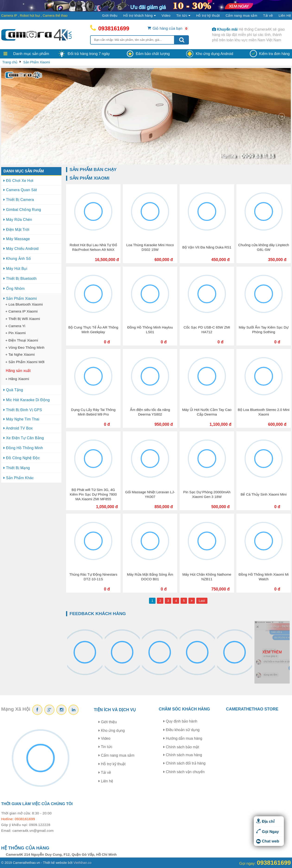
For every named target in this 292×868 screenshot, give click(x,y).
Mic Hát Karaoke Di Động (27, 400)
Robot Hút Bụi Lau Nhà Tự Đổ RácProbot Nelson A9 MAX (93, 247)
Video (166, 16)
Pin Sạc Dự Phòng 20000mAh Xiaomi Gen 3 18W (207, 494)
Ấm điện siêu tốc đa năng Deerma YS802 (150, 412)
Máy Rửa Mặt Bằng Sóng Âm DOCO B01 (150, 577)
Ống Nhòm (14, 289)
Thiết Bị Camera (19, 200)
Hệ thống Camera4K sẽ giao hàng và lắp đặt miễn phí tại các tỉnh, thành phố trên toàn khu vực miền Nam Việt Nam (248, 35)
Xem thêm (272, 652)
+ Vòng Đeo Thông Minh (25, 347)
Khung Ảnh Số (17, 259)
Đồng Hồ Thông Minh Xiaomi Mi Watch (263, 577)
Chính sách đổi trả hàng (184, 763)
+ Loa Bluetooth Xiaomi (24, 304)
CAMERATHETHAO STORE (252, 709)
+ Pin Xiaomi (16, 333)
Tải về (268, 16)
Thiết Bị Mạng (17, 468)
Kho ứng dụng (112, 731)
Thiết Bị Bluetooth (20, 279)
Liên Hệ (285, 16)
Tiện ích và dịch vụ (115, 710)
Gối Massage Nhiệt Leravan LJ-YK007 (150, 494)
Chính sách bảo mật (181, 747)
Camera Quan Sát (20, 190)
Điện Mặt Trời (16, 230)
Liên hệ (106, 781)
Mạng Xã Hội (16, 709)
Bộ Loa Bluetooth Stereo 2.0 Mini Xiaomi (264, 412)
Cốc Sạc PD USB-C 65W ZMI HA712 (207, 330)
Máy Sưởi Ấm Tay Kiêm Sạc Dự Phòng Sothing (264, 330)
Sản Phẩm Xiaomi (20, 298)
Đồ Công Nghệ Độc (22, 458)
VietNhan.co (83, 863)
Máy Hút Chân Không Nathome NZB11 (207, 577)
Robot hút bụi (30, 16)
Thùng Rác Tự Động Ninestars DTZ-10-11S (93, 577)
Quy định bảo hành (180, 721)
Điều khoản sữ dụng (181, 730)
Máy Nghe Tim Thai (21, 419)
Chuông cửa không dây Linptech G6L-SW (264, 247)
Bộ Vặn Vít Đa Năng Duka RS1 (207, 247)
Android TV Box (18, 428)
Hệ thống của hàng (25, 848)
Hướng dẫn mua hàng (183, 738)
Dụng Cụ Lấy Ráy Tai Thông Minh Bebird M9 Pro (93, 412)
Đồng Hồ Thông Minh (23, 448)
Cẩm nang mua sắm (242, 16)
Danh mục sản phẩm (31, 54)
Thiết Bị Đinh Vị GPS (23, 410)
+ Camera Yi (15, 326)
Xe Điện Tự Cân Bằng (24, 438)
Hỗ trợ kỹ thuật (208, 16)
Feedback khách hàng (98, 614)
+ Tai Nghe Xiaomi (20, 354)
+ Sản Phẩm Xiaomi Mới (25, 362)
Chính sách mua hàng (183, 755)
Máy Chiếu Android (21, 249)
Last (202, 601)
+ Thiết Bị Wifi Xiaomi (23, 319)
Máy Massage (17, 239)
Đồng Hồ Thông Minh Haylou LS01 (150, 330)
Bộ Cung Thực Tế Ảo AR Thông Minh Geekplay (93, 330)
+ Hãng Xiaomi (17, 379)
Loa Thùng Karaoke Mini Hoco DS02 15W (150, 247)
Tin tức (105, 747)
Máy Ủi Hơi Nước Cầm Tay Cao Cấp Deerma (207, 412)
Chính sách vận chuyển (184, 772)
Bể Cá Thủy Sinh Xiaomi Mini (263, 494)
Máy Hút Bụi (15, 269)
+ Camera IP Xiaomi (21, 311)
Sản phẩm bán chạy (93, 169)
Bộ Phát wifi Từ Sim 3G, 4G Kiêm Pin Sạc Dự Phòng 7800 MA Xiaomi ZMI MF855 (93, 494)
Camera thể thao (55, 16)
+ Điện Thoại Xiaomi (22, 340)
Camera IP (9, 16)
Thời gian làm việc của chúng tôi (37, 804)
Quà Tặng (13, 390)
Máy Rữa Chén (18, 220)
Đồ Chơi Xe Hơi (18, 181)
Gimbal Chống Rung (22, 210)
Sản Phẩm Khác (19, 478)
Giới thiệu (110, 16)
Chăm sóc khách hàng (184, 709)
